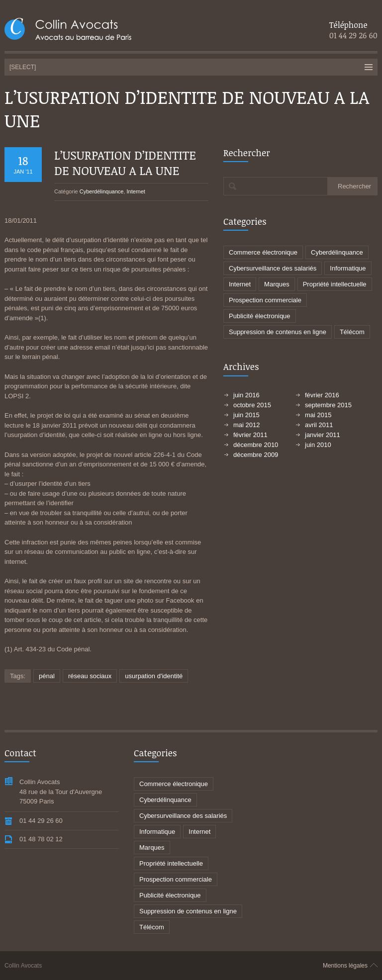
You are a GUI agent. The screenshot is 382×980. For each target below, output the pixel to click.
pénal (47, 676)
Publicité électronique (260, 316)
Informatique (348, 268)
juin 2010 (318, 445)
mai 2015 (318, 415)
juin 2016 (246, 395)
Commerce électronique (263, 252)
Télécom (352, 332)
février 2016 (322, 395)
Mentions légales (345, 966)
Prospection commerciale (265, 300)
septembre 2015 (328, 405)
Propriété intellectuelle (335, 284)
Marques (277, 284)
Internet (136, 191)
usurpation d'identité (154, 676)
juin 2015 (246, 415)
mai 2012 (246, 425)
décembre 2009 (256, 455)
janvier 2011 (323, 435)
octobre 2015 (252, 405)
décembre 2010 (256, 445)
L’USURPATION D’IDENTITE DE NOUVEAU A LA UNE (125, 163)
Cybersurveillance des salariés (273, 268)
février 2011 (250, 435)
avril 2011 (319, 425)
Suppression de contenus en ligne (278, 332)
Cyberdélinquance (102, 191)
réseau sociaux (90, 676)
